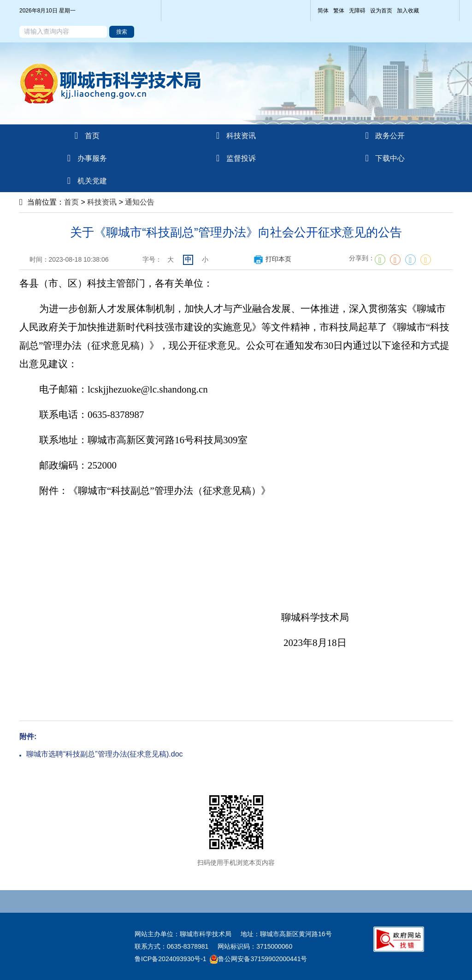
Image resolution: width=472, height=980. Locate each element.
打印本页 (272, 259)
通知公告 (140, 202)
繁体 (339, 11)
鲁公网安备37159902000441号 (258, 959)
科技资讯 (102, 202)
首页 (71, 202)
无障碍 (357, 11)
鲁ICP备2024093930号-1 (171, 959)
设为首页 (381, 11)
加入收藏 (408, 11)
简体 (323, 11)
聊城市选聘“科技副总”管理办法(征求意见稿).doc (105, 754)
